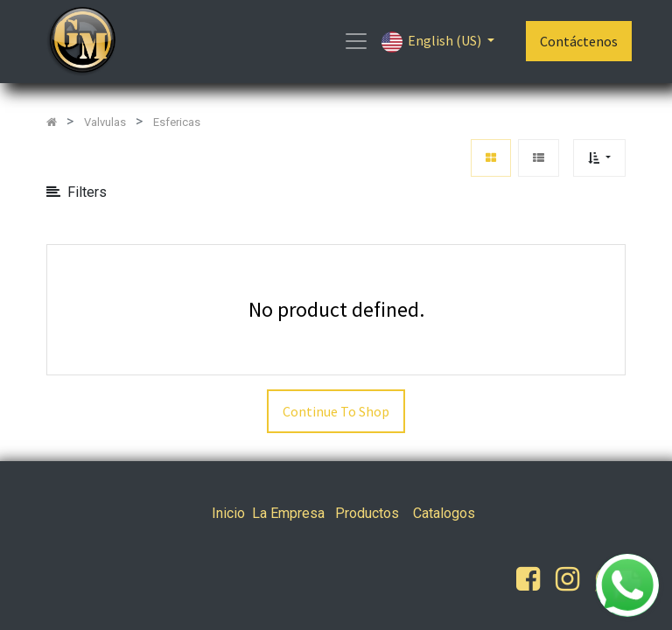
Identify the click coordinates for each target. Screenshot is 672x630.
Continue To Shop (336, 411)
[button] (599, 158)
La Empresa (288, 513)
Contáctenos (579, 41)
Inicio (228, 513)
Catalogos (444, 513)
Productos (367, 513)
